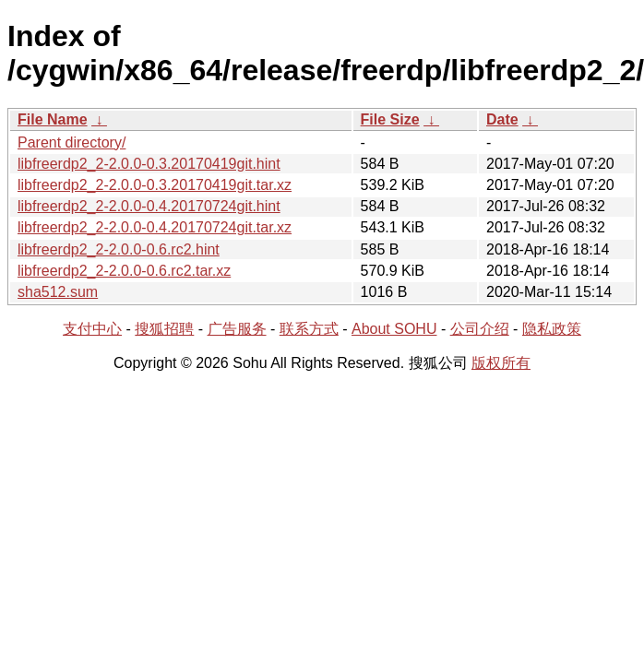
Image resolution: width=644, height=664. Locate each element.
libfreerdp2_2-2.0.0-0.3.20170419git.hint (149, 164)
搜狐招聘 (164, 329)
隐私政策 (552, 329)
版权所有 (501, 363)
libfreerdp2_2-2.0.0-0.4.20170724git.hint (149, 206)
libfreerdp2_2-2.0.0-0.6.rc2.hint (119, 249)
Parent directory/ (72, 142)
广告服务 (237, 329)
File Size (390, 119)
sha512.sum (58, 292)
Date (502, 119)
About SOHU (394, 329)
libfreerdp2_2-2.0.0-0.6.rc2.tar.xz (124, 271)
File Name (53, 119)
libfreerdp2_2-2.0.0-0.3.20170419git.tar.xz (155, 185)
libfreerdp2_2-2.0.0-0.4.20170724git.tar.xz (155, 227)
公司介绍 (480, 329)
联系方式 (309, 329)
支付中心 (92, 329)
